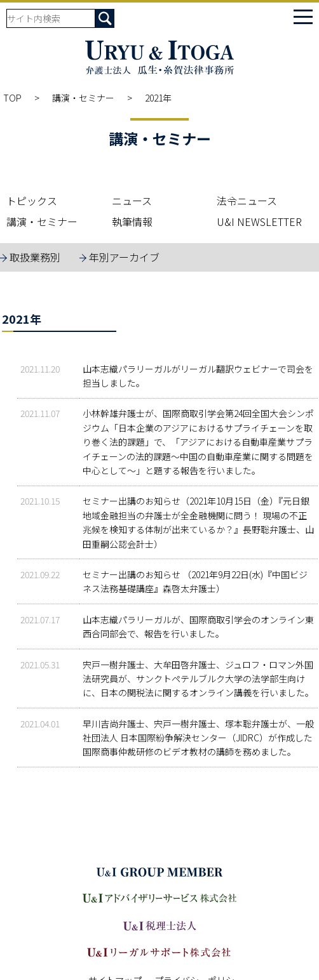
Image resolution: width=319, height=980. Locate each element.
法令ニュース (247, 201)
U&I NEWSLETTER (259, 222)
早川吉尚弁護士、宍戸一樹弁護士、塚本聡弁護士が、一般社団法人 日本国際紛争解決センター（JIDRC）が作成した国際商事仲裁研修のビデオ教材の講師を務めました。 (198, 738)
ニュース (132, 201)
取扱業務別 (35, 257)
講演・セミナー (83, 98)
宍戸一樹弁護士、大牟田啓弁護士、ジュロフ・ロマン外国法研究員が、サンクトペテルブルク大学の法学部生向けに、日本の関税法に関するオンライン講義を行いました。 (198, 679)
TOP (12, 98)
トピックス (32, 201)
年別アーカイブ (124, 257)
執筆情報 (132, 222)
